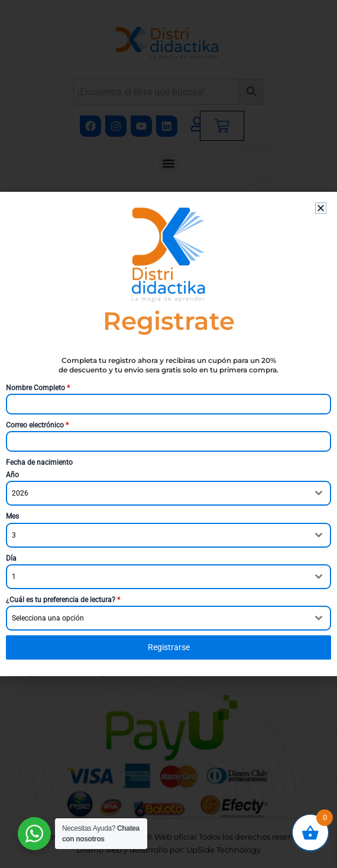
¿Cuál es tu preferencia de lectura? (63, 600)
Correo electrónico (37, 425)
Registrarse (169, 647)
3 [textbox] (14, 535)
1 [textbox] (14, 577)
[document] (168, 434)
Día (11, 558)
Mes (12, 516)
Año (12, 475)
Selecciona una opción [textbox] (48, 618)
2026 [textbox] (20, 493)
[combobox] (168, 493)
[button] (321, 208)
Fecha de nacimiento (39, 462)
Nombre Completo (38, 388)
